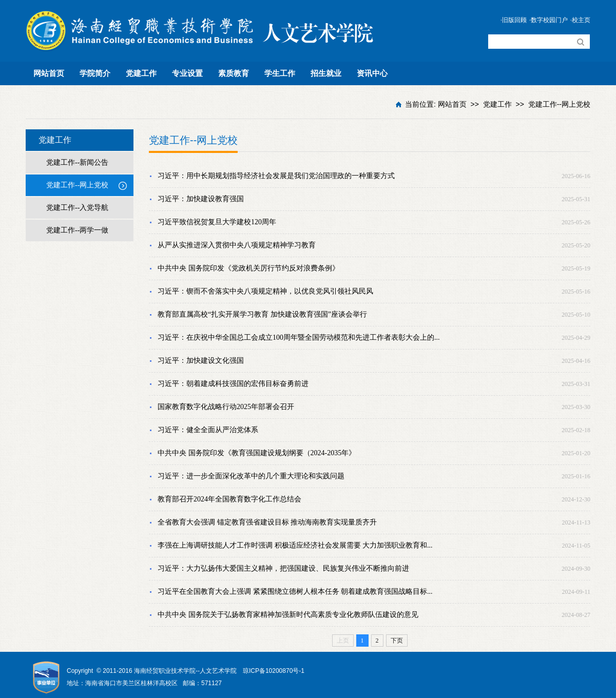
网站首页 (49, 73)
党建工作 (141, 73)
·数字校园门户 (548, 20)
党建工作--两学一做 (77, 230)
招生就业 (326, 73)
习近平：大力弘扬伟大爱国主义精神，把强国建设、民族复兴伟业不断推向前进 (283, 568)
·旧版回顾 (514, 20)
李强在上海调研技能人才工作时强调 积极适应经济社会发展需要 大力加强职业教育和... (295, 545)
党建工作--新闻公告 (77, 162)
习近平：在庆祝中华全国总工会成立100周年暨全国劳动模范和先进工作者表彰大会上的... (299, 337)
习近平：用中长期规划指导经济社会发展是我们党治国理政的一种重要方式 (276, 176)
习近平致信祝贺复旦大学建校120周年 (217, 222)
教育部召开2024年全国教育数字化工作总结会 (229, 499)
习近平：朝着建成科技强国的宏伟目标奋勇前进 (233, 384)
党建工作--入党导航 (77, 208)
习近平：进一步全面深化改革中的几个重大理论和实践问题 (251, 476)
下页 (397, 641)
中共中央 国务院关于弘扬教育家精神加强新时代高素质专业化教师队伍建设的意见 (288, 615)
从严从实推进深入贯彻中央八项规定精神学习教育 (237, 245)
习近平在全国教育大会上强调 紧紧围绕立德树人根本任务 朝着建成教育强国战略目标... (295, 592)
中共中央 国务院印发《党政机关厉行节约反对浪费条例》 (248, 268)
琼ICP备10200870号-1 (274, 671)
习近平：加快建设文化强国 (201, 361)
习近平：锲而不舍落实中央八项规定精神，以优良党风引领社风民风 (265, 291)
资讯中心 (372, 73)
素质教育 (234, 73)
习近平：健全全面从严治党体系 (208, 430)
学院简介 (95, 73)
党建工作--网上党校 (559, 104)
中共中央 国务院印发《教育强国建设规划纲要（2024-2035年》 (257, 453)
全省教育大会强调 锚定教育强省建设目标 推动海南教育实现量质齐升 (267, 522)
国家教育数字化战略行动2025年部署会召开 (226, 407)
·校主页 (580, 20)
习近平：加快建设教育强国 (201, 199)
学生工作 (280, 73)
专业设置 (187, 73)
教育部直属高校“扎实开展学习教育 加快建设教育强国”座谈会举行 (262, 314)
